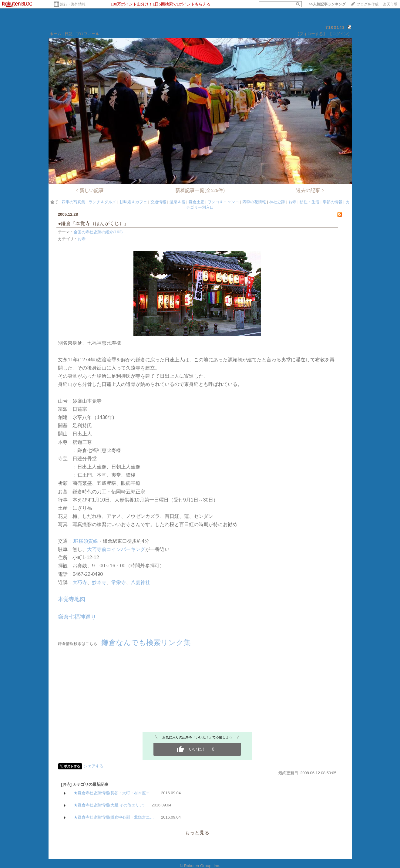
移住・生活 (309, 202)
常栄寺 (119, 582)
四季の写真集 (73, 202)
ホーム (55, 34)
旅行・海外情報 (73, 4)
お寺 (292, 202)
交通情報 (158, 202)
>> (327, 4)
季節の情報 (333, 202)
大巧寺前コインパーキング (116, 549)
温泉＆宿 (177, 202)
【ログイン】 (340, 34)
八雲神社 (140, 582)
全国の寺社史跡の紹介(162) (98, 232)
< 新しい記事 (90, 190)
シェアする (94, 766)
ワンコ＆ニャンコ (223, 202)
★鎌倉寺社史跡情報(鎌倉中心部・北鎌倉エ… (114, 817)
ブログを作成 (368, 4)
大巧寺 (80, 582)
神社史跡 (277, 202)
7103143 (335, 27)
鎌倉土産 (197, 202)
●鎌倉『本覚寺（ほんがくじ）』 (96, 223)
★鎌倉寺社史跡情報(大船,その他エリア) (109, 805)
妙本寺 (99, 582)
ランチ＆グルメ (102, 202)
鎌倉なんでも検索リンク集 (146, 642)
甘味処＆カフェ (133, 202)
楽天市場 (390, 4)
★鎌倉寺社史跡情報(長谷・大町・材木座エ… (114, 793)
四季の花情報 (254, 202)
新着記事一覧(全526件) (200, 190)
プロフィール (88, 34)
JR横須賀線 (85, 541)
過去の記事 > (310, 190)
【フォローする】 (311, 34)
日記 (69, 34)
